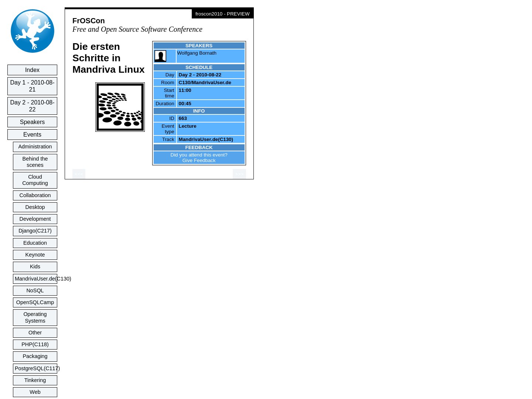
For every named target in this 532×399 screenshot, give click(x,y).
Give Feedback (199, 160)
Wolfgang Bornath (197, 53)
